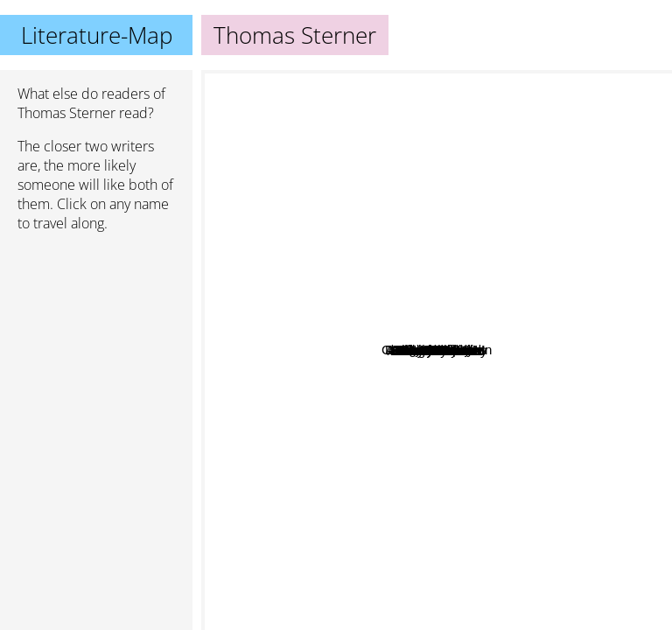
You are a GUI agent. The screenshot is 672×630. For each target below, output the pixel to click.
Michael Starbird (481, 361)
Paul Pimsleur (371, 322)
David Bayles (382, 396)
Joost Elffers (362, 249)
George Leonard (403, 416)
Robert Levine (371, 368)
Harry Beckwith (369, 337)
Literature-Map (97, 35)
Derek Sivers (429, 342)
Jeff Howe (484, 331)
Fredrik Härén (376, 383)
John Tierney (376, 308)
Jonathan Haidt (603, 529)
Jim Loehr (368, 353)
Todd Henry (466, 277)
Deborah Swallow (394, 283)
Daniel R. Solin (481, 308)
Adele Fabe (469, 393)
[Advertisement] (96, 339)
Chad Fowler (475, 291)
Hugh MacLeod (435, 258)
